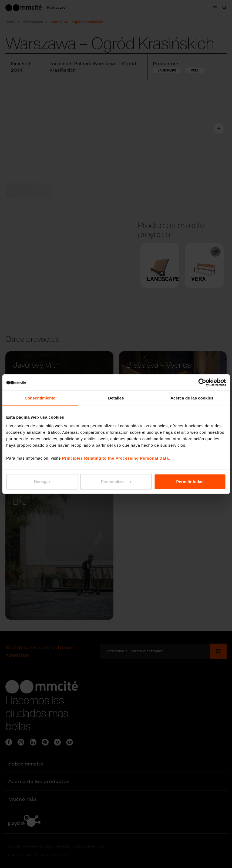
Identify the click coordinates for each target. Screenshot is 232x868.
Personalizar (116, 481)
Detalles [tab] (116, 398)
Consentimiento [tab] (40, 398)
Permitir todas (190, 481)
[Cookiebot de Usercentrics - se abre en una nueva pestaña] (202, 382)
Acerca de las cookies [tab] (192, 398)
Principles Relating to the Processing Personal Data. (116, 458)
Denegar (42, 481)
